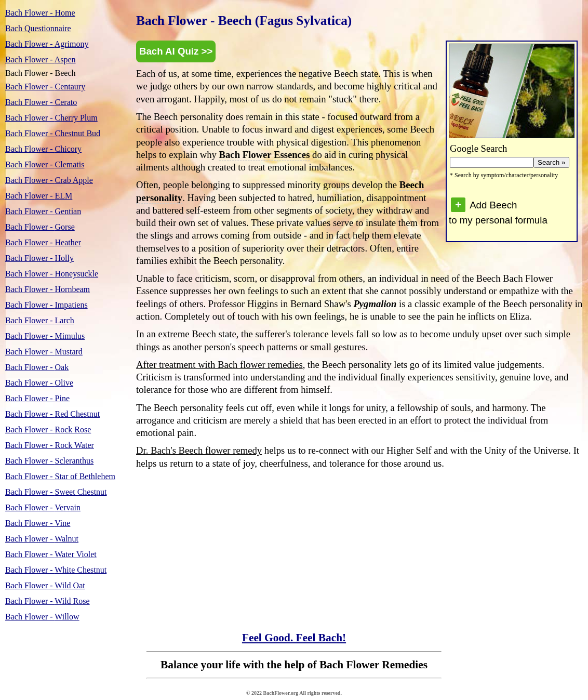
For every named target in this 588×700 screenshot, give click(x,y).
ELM (39, 196)
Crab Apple (49, 180)
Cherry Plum (51, 118)
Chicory (43, 149)
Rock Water (50, 445)
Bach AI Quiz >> (176, 51)
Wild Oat (45, 585)
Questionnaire (38, 28)
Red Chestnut (52, 414)
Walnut (42, 539)
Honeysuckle (52, 274)
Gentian (43, 211)
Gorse (40, 227)
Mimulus (45, 336)
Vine (38, 523)
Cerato (41, 102)
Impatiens (46, 305)
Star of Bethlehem (60, 476)
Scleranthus (49, 461)
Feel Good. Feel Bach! (294, 638)
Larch (40, 320)
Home (40, 13)
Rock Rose (48, 430)
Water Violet (51, 554)
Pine (37, 398)
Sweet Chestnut (56, 492)
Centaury (45, 87)
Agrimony (47, 44)
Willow (42, 617)
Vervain (43, 507)
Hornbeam (48, 289)
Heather (43, 242)
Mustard (44, 352)
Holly (39, 258)
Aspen (41, 60)
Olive (39, 383)
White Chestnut (56, 570)
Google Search (478, 148)
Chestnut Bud (53, 133)
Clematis (45, 164)
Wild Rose (48, 601)
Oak (37, 367)
